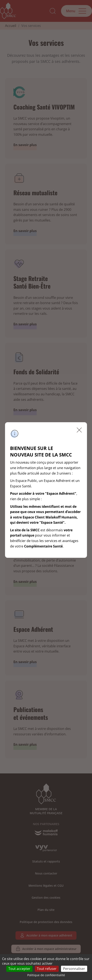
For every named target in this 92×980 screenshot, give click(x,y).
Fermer (79, 430)
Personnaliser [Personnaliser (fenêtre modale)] (74, 969)
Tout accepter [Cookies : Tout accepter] (19, 969)
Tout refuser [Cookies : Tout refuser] (47, 969)
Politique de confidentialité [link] (46, 975)
